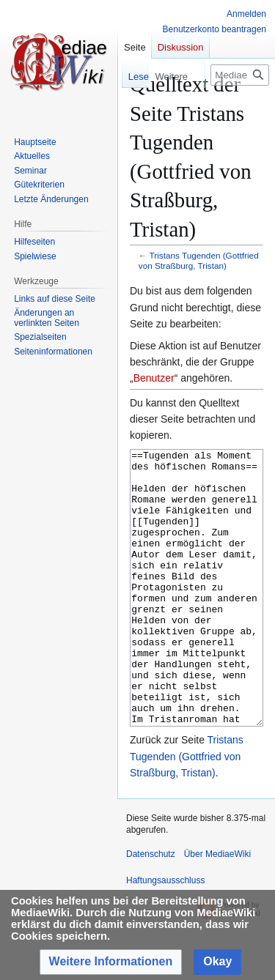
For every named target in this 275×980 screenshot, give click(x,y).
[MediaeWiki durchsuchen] (240, 75)
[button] (111, 962)
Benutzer (154, 378)
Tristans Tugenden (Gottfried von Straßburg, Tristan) (199, 260)
